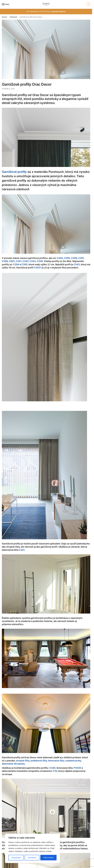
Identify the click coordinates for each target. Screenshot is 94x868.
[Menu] (6, 4)
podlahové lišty (39, 761)
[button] (88, 4)
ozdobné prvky (73, 761)
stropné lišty (23, 761)
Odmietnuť (32, 858)
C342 (25, 261)
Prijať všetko (48, 858)
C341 (19, 261)
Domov (5, 17)
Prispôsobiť (16, 858)
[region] (32, 848)
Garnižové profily (14, 172)
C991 (12, 261)
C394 (60, 258)
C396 (5, 261)
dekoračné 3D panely (13, 764)
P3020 (77, 768)
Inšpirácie (13, 17)
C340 (40, 261)
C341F (38, 268)
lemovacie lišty (56, 761)
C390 (74, 258)
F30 (55, 771)
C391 (81, 258)
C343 (33, 261)
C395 (67, 258)
